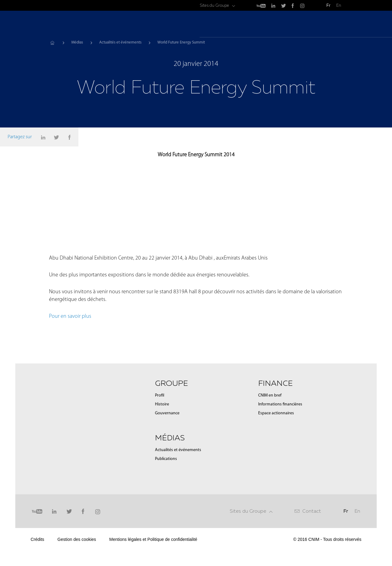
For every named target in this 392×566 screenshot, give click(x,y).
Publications (166, 516)
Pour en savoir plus (71, 373)
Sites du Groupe (214, 5)
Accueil (52, 43)
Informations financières (280, 461)
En (339, 5)
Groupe (259, 25)
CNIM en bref (270, 452)
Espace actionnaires (276, 470)
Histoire (162, 461)
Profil (160, 452)
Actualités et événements (120, 42)
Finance (317, 25)
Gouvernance (167, 470)
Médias (288, 25)
